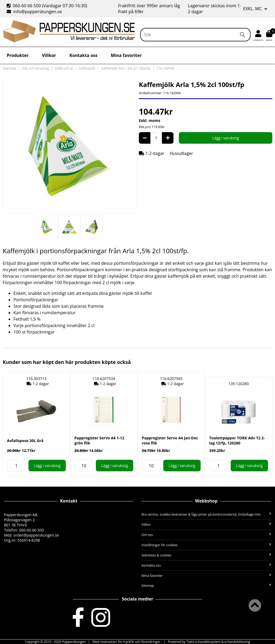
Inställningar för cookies (206, 545)
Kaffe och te (64, 68)
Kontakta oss (84, 55)
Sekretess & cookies (206, 555)
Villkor (49, 55)
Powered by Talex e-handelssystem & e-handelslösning (209, 642)
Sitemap (206, 586)
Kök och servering (36, 68)
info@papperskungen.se (34, 12)
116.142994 (165, 68)
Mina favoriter (126, 55)
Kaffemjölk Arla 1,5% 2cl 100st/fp (126, 68)
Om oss (206, 535)
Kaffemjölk (87, 68)
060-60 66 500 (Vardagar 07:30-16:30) (48, 6)
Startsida (9, 68)
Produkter (18, 55)
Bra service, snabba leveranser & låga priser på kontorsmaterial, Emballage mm (206, 514)
